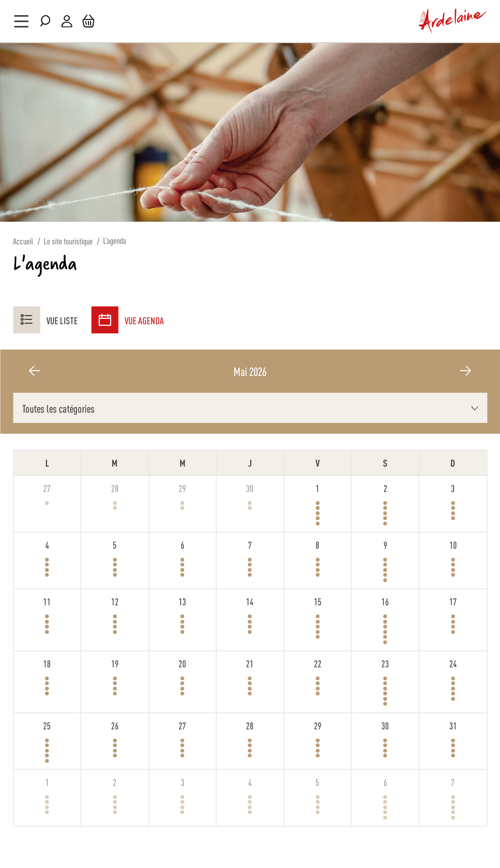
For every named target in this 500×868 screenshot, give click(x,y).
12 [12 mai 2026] (115, 601)
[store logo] (453, 21)
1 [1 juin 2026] (47, 782)
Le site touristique (68, 241)
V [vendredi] (318, 462)
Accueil (23, 241)
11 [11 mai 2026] (47, 601)
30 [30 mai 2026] (385, 725)
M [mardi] (115, 462)
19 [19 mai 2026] (115, 663)
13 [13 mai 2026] (182, 601)
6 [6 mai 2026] (183, 544)
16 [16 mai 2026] (385, 601)
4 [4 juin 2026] (250, 782)
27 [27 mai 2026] (182, 725)
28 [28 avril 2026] (115, 488)
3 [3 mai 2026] (453, 488)
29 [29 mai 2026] (318, 725)
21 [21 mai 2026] (250, 663)
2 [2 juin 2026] (115, 782)
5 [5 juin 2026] (317, 782)
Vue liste (45, 320)
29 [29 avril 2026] (182, 488)
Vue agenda (128, 320)
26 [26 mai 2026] (115, 725)
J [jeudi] (250, 462)
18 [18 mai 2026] (47, 663)
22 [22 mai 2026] (318, 663)
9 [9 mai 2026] (385, 544)
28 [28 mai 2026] (250, 725)
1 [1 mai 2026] (317, 488)
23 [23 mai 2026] (385, 663)
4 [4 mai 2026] (47, 544)
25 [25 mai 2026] (47, 725)
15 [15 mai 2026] (318, 601)
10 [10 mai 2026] (453, 544)
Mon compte (67, 21)
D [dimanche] (453, 462)
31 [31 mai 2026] (453, 725)
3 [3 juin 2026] (183, 782)
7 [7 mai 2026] (250, 544)
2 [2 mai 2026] (385, 488)
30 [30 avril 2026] (250, 488)
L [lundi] (47, 462)
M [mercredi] (183, 462)
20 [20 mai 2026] (182, 663)
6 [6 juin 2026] (385, 782)
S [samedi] (385, 462)
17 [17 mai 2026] (453, 601)
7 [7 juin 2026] (453, 782)
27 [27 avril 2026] (47, 488)
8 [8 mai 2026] (317, 544)
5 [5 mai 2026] (115, 544)
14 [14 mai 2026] (250, 601)
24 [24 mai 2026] (453, 663)
